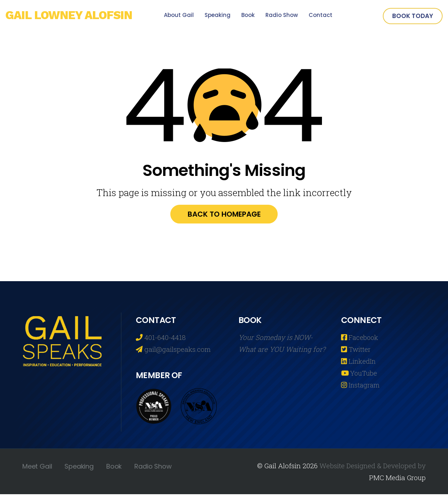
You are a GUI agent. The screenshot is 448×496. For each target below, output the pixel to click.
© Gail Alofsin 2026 (287, 467)
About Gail (179, 15)
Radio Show (282, 15)
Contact (321, 15)
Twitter (359, 351)
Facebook (364, 339)
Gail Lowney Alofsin (73, 16)
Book (248, 15)
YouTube (364, 375)
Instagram (364, 387)
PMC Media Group (397, 479)
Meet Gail (37, 468)
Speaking (218, 15)
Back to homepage (224, 216)
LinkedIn (362, 363)
